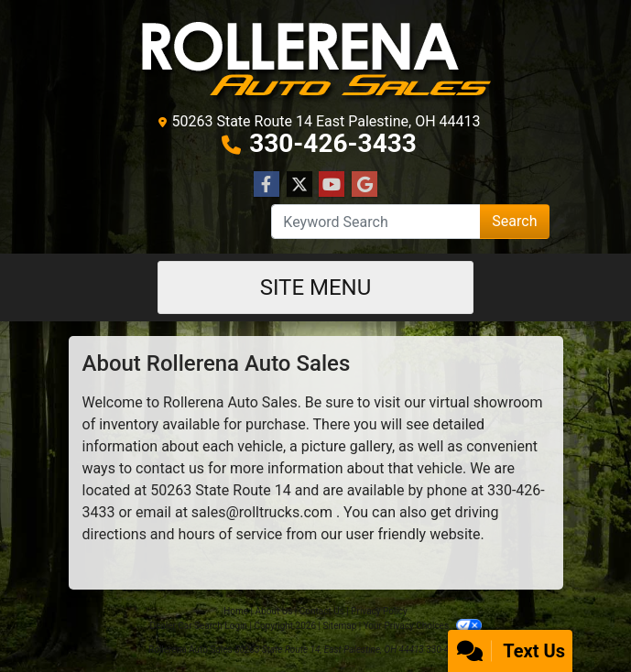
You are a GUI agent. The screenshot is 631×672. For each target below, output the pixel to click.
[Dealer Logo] (316, 59)
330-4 (506, 490)
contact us (170, 468)
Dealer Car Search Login (198, 626)
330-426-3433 (333, 143)
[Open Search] (376, 222)
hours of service (230, 534)
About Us (274, 611)
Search (514, 221)
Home (236, 611)
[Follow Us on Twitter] (299, 185)
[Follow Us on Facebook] (267, 185)
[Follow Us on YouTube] (332, 185)
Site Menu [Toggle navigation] (316, 287)
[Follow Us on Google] (364, 185)
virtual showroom (486, 402)
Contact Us (322, 611)
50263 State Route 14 (221, 490)
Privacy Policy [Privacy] (379, 611)
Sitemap (339, 626)
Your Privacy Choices (423, 626)
